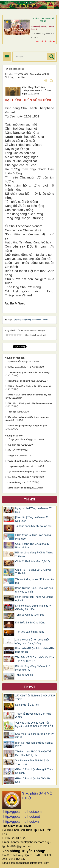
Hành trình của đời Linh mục (21, 381)
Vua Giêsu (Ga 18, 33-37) (19, 477)
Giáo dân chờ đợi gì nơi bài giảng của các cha (30, 403)
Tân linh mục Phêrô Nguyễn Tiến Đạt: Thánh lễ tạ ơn (34, 753)
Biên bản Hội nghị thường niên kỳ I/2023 (34, 745)
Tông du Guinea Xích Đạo (30, 615)
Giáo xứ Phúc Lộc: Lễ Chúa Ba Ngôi (33, 780)
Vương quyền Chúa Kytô (20, 367)
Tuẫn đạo (12, 412)
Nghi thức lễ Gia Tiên (27, 705)
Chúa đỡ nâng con (17, 482)
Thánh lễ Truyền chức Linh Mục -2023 (33, 716)
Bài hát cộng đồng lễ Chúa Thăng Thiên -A (34, 554)
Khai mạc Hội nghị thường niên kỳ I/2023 (34, 736)
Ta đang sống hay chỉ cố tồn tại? (34, 526)
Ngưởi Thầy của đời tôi (19, 488)
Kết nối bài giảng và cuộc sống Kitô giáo (27, 426)
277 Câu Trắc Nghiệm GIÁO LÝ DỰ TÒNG (35, 697)
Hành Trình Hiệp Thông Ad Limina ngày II (34, 599)
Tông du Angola (24, 675)
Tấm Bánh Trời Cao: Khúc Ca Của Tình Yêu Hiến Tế (35, 659)
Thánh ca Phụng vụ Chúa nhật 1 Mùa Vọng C (29, 372)
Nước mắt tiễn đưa (17, 362)
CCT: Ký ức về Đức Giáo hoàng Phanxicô (33, 537)
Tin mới (30, 500)
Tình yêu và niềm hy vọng (30, 632)
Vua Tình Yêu (14, 445)
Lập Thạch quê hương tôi (20, 472)
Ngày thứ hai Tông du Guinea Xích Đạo (35, 510)
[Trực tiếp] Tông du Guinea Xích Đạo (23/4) (33, 519)
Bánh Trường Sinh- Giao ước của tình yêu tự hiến (34, 590)
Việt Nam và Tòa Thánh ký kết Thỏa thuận (32, 762)
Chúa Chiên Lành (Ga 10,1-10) (33, 561)
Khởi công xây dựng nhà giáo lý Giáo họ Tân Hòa (33, 608)
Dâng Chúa (13, 456)
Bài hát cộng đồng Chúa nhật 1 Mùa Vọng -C (29, 386)
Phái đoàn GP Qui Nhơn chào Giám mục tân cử (35, 650)
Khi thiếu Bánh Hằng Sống (30, 623)
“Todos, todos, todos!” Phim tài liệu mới (35, 581)
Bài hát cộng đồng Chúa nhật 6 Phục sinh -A (33, 668)
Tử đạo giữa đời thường (19, 440)
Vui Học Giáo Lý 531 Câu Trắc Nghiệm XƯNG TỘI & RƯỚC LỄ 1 (34, 725)
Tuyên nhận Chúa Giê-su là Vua (23, 461)
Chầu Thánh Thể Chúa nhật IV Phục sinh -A (32, 546)
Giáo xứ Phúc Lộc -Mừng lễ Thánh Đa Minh (35, 771)
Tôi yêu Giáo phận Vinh (19, 466)
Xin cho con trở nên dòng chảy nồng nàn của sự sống (32, 641)
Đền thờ (11, 450)
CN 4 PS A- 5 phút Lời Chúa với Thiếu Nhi (33, 572)
